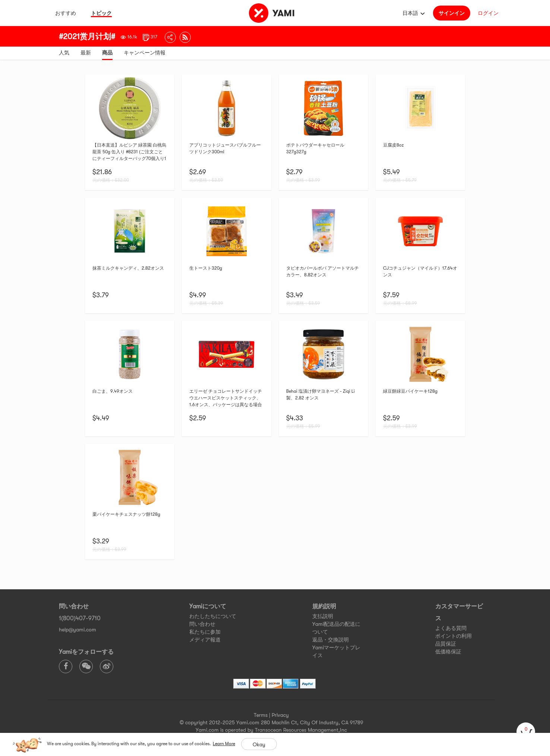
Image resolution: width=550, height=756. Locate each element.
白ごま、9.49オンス (113, 391)
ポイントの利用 (453, 636)
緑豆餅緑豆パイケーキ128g (410, 391)
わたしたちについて (213, 616)
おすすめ (66, 13)
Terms (261, 715)
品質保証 (446, 644)
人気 (64, 53)
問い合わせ (202, 624)
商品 (107, 53)
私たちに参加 (205, 632)
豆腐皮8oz (393, 145)
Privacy (280, 715)
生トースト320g (206, 268)
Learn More (224, 744)
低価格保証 (448, 652)
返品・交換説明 (331, 640)
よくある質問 (451, 628)
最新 (86, 53)
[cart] (526, 732)
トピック (101, 13)
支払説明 (323, 616)
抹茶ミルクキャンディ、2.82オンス (128, 268)
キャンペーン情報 (145, 53)
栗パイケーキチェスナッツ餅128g (126, 514)
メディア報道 (205, 640)
